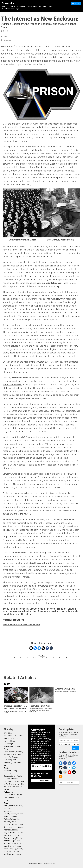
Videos (13, 754)
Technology (8, 744)
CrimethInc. (9, 3)
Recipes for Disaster (11, 781)
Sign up (76, 748)
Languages (43, 6)
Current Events (9, 738)
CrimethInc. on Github (61, 768)
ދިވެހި (5, 851)
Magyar (6, 833)
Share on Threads (43, 648)
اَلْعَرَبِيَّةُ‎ (14, 841)
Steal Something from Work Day (12, 763)
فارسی (6, 835)
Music (19, 754)
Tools (16, 6)
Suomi (14, 824)
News (13, 741)
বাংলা (19, 841)
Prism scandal (19, 553)
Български (8, 827)
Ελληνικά (7, 824)
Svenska (7, 843)
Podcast (7, 792)
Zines (6, 752)
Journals (12, 752)
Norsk (6, 854)
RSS (11, 733)
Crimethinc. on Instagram (69, 763)
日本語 (20, 824)
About (51, 6)
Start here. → (45, 781)
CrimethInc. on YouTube (69, 772)
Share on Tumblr (51, 648)
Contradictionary (10, 776)
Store (30, 6)
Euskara (13, 833)
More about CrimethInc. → (42, 767)
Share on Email (31, 648)
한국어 (19, 838)
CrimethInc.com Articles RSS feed (61, 777)
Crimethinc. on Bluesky (74, 763)
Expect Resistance (11, 779)
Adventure (12, 736)
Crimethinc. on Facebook (65, 763)
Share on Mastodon (39, 648)
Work (19, 776)
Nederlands (7, 40)
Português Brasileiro (11, 819)
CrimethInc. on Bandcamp (69, 768)
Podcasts (23, 6)
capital (14, 437)
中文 (15, 827)
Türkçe (20, 833)
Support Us (76, 3)
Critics (71, 127)
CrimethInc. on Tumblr (65, 768)
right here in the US (41, 563)
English (6, 814)
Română (7, 841)
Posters (19, 752)
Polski (13, 822)
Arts (5, 736)
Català (20, 849)
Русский (7, 822)
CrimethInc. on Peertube (65, 772)
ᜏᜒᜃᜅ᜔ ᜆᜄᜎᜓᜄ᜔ (15, 854)
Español (13, 814)
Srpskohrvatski (9, 838)
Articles (7, 733)
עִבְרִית (19, 843)
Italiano (20, 814)
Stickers (7, 754)
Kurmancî (18, 851)
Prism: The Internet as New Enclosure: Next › (56, 658)
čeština (15, 830)
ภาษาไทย (7, 846)
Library (10, 6)
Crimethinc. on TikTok (61, 772)
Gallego (10, 851)
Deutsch (7, 816)
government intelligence (49, 283)
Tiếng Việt (13, 849)
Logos (6, 757)
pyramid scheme (20, 378)
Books (4, 6)
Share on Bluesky (35, 648)
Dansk (13, 843)
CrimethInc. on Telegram (74, 768)
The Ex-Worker (9, 795)
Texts (5, 36)
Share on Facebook (47, 648)
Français (14, 816)
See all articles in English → (12, 9)
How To (7, 741)
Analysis (20, 736)
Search (35, 6)
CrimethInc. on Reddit (74, 772)
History (19, 738)
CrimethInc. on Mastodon (61, 763)
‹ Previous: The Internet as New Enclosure (26, 658)
